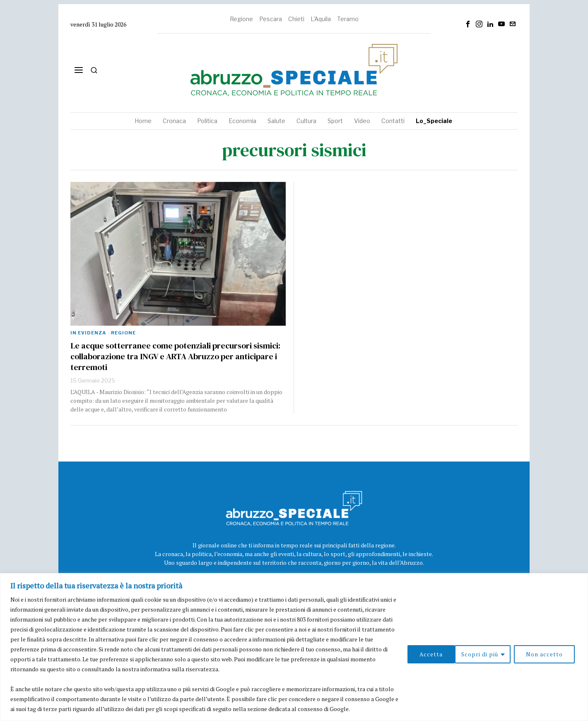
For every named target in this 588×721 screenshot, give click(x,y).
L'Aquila (321, 19)
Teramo (348, 19)
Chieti (296, 19)
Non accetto (497, 654)
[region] (294, 647)
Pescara (271, 19)
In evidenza (88, 333)
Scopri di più (432, 654)
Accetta (554, 654)
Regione (241, 19)
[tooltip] (468, 24)
